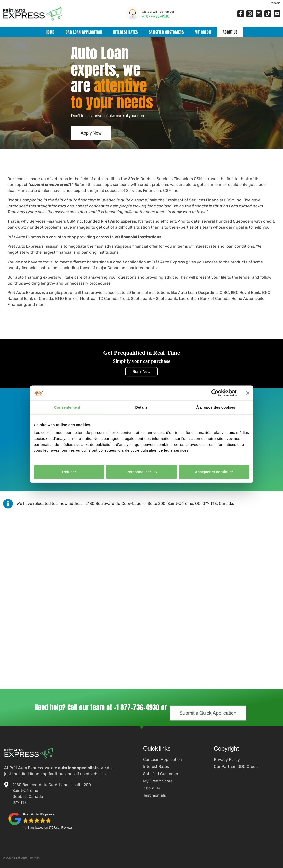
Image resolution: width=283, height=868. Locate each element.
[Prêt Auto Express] (141, 566)
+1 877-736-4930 (156, 16)
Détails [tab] (142, 407)
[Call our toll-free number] (133, 13)
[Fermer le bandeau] (248, 393)
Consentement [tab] (67, 407)
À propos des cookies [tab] (216, 407)
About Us (230, 32)
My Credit (203, 32)
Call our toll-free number (158, 12)
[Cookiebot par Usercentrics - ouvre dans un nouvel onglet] (215, 393)
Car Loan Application (84, 32)
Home (50, 32)
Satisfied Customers (166, 32)
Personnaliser (142, 472)
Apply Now (91, 133)
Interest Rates (126, 32)
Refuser (69, 472)
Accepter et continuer (214, 472)
